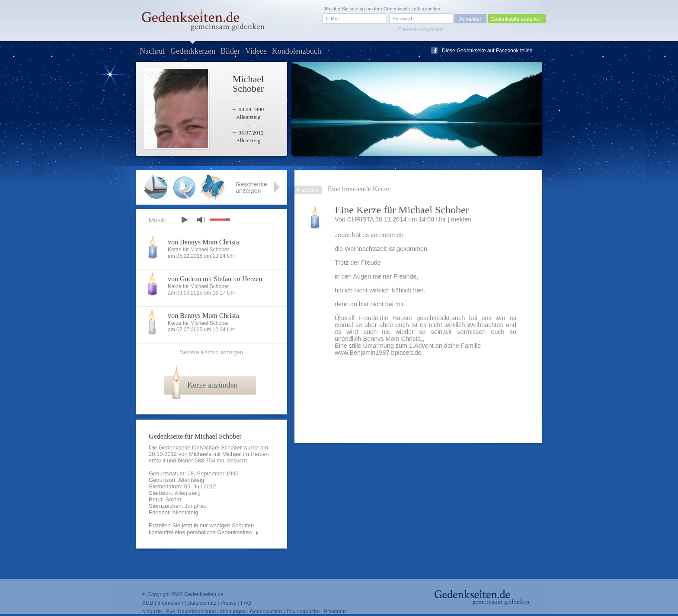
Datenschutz (202, 603)
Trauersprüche (303, 612)
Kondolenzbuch (297, 51)
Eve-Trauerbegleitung (191, 612)
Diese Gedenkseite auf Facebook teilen (487, 51)
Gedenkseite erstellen (515, 19)
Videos (256, 51)
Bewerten (335, 612)
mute (201, 220)
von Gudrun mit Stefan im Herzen (215, 279)
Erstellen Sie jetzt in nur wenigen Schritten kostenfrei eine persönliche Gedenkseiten (201, 529)
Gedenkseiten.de (204, 594)
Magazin (152, 612)
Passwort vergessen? (421, 29)
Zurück (310, 190)
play (184, 220)
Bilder (230, 51)
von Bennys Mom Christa (203, 242)
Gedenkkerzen (193, 51)
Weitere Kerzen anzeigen (211, 352)
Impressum (170, 603)
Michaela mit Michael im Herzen (229, 454)
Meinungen (233, 612)
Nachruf (152, 51)
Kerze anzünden (212, 385)
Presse (229, 603)
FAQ (246, 603)
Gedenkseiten (266, 612)
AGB (148, 603)
